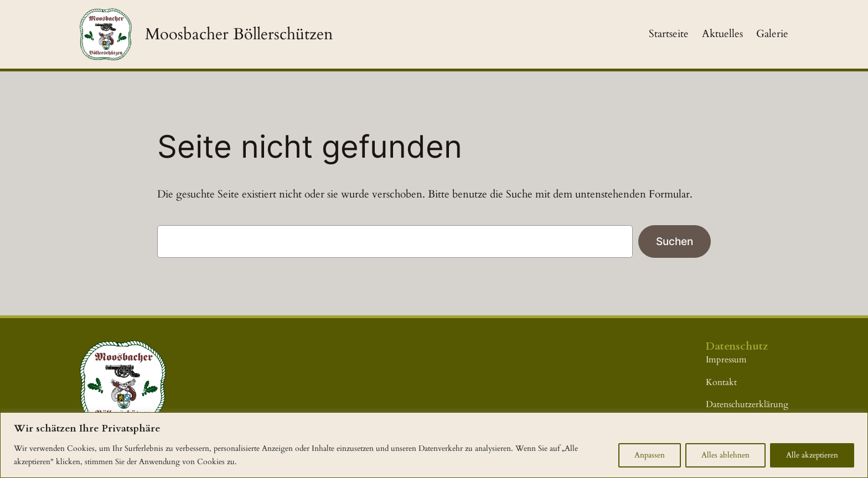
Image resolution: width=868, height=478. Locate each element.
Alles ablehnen (725, 455)
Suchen (675, 241)
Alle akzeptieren (812, 455)
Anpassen (650, 455)
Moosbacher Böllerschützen (239, 34)
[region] (434, 445)
